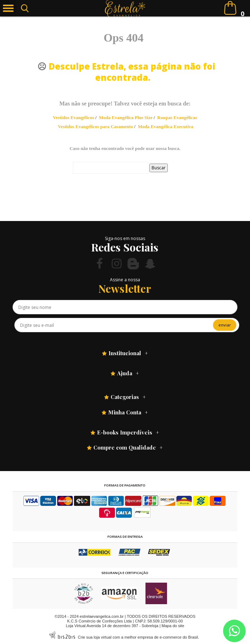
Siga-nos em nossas (125, 238)
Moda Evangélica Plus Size (126, 117)
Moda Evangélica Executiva (166, 126)
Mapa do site (173, 626)
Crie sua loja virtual (95, 637)
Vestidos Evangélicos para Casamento (95, 126)
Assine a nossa (125, 280)
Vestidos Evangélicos (73, 117)
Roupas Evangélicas (177, 117)
